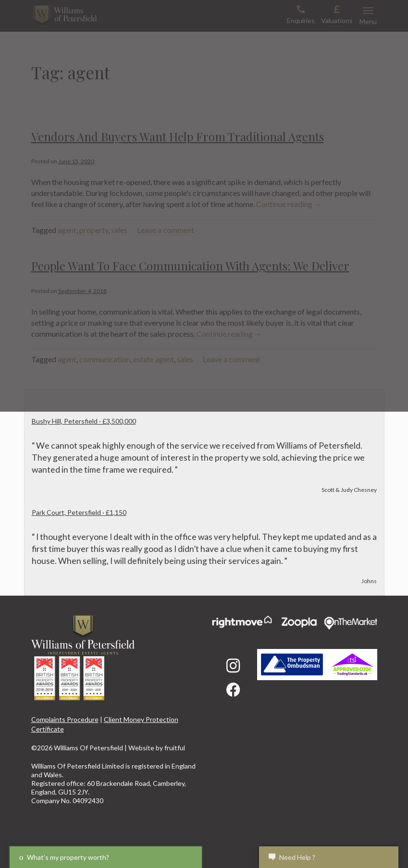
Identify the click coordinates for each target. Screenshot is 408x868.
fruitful (175, 748)
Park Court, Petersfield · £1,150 (79, 512)
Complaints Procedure (65, 719)
